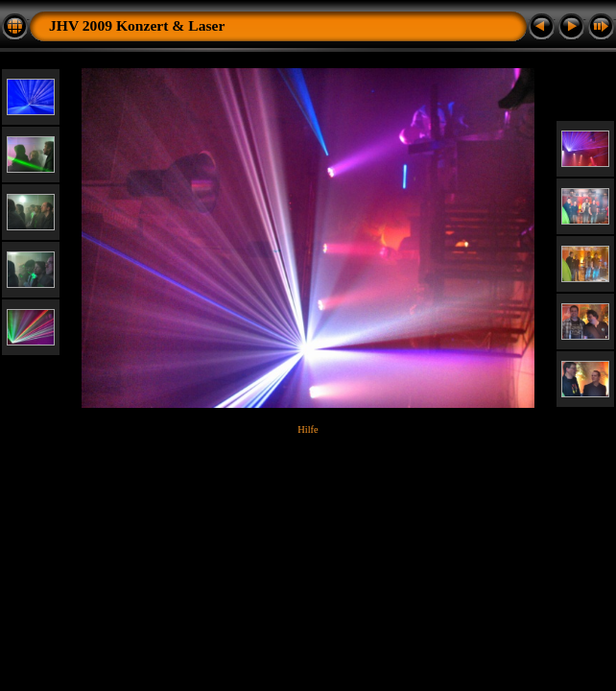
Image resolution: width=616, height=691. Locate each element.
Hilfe (308, 429)
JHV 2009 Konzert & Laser (137, 25)
